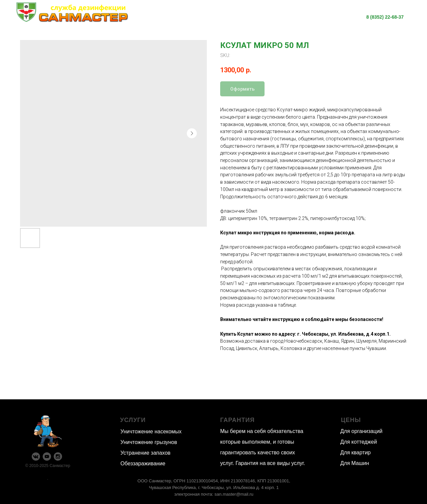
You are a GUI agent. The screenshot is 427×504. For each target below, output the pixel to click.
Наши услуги (174, 13)
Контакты (246, 21)
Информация (232, 13)
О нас (312, 13)
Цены (278, 13)
